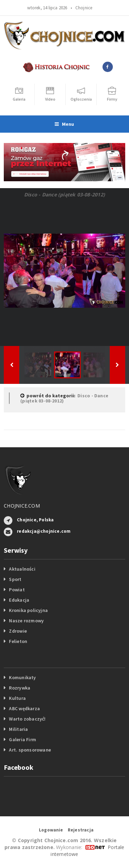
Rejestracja (81, 830)
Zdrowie (18, 631)
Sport (15, 579)
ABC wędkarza (24, 708)
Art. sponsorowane (30, 750)
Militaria (18, 729)
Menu (64, 124)
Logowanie (51, 830)
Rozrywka (20, 688)
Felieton (18, 641)
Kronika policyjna (28, 610)
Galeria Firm (23, 739)
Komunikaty (22, 677)
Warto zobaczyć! (27, 719)
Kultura (17, 698)
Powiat (17, 590)
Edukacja (19, 600)
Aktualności (22, 569)
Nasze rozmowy (26, 621)
